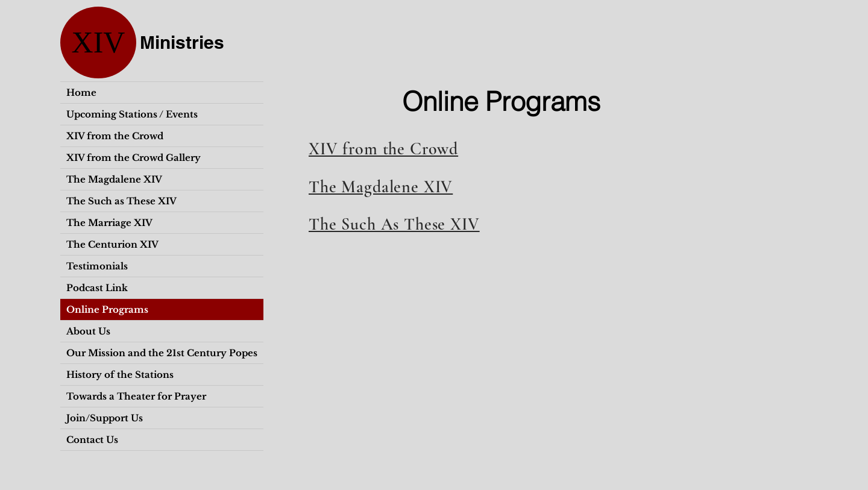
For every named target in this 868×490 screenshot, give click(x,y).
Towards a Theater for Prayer (136, 396)
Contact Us (92, 440)
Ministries (182, 42)
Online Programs (107, 309)
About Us (88, 331)
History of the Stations (120, 375)
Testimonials (97, 266)
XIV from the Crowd (115, 136)
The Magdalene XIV (114, 179)
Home (81, 93)
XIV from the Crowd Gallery (134, 158)
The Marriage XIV (109, 223)
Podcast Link (97, 288)
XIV (99, 42)
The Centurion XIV (112, 244)
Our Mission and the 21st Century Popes (162, 353)
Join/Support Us (105, 418)
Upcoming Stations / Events (132, 114)
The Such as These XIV (121, 201)
